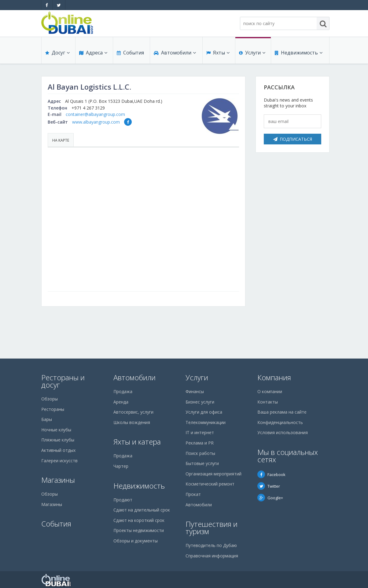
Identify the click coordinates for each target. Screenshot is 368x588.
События (130, 53)
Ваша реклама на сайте (282, 412)
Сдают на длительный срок (142, 510)
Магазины (58, 480)
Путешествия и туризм (212, 528)
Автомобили (175, 53)
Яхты (218, 53)
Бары (47, 419)
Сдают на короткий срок (139, 520)
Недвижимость (299, 53)
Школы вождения (132, 422)
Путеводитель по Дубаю (211, 545)
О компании (270, 391)
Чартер (121, 466)
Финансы (195, 391)
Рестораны (53, 409)
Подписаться (293, 139)
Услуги (252, 53)
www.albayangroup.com (96, 122)
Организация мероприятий (213, 474)
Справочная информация (212, 556)
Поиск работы (200, 453)
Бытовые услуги (202, 463)
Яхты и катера (137, 442)
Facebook (271, 474)
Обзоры (50, 399)
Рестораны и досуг (63, 381)
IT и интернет (200, 432)
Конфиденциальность (280, 422)
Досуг (57, 53)
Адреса (93, 53)
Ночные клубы (56, 430)
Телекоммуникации (206, 422)
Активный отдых (58, 450)
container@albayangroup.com (95, 114)
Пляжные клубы (58, 440)
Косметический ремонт (210, 484)
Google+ (270, 498)
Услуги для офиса (204, 412)
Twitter (269, 486)
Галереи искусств (59, 461)
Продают (123, 500)
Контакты (268, 402)
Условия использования (283, 432)
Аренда (121, 402)
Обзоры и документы (136, 541)
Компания (274, 377)
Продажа (123, 391)
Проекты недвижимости (139, 530)
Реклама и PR (200, 443)
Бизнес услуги (200, 402)
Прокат (193, 494)
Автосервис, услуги (133, 412)
